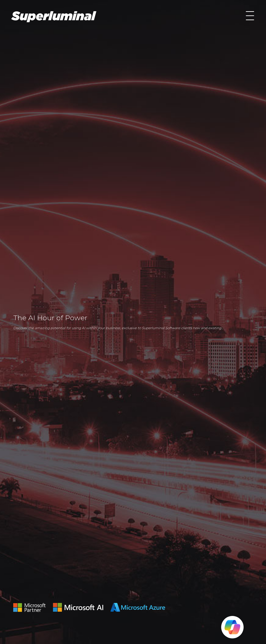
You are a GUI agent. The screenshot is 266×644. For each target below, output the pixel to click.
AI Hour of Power (54, 17)
